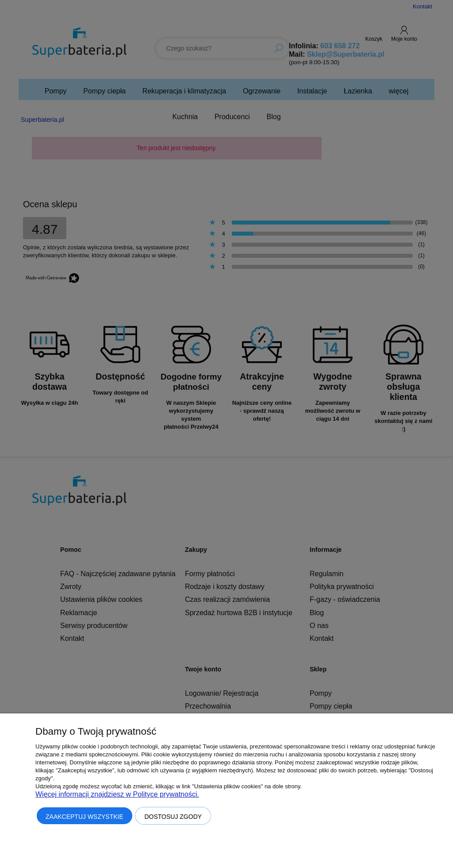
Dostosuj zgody (173, 817)
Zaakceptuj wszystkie (84, 817)
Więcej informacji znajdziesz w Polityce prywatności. (117, 794)
